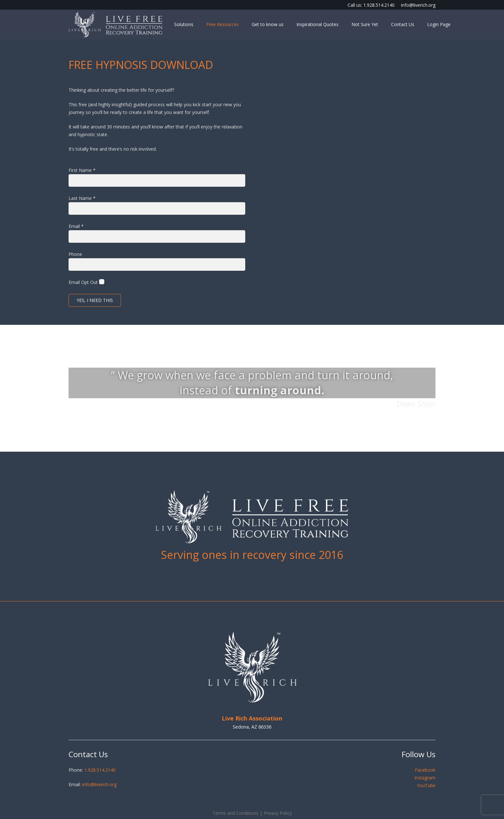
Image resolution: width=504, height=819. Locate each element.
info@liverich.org (99, 784)
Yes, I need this (95, 300)
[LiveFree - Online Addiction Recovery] (116, 24)
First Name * (82, 170)
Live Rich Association (252, 718)
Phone (75, 254)
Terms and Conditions (235, 813)
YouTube (426, 785)
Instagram (425, 778)
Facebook (425, 770)
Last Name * (82, 198)
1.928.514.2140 (100, 770)
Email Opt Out (83, 282)
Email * (76, 226)
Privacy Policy (278, 813)
